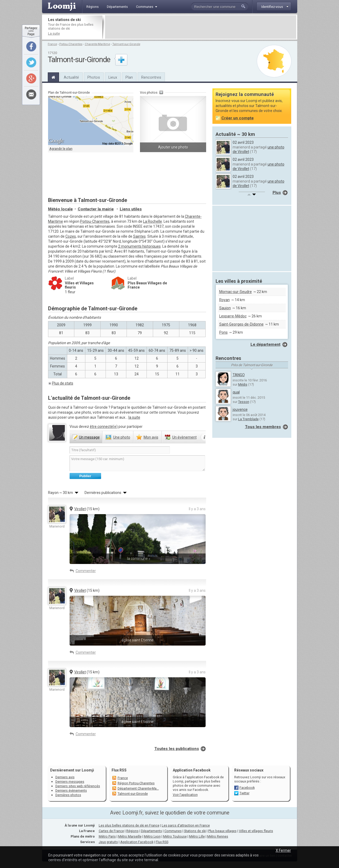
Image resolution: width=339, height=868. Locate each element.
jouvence (240, 409)
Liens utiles (131, 209)
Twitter (244, 793)
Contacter (96, 209)
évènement (184, 437)
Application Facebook (137, 842)
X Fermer (283, 850)
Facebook (247, 788)
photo (122, 437)
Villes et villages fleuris (256, 831)
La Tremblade (248, 419)
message (89, 437)
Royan (225, 300)
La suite (54, 33)
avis (151, 437)
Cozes (71, 236)
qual (236, 392)
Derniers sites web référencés (78, 786)
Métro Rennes (218, 836)
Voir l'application (185, 795)
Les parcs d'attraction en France (186, 825)
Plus (277, 193)
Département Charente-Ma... (138, 788)
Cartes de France (111, 831)
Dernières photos (68, 795)
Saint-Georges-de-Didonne (241, 324)
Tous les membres (263, 427)
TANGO (239, 375)
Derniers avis (65, 777)
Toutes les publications (177, 749)
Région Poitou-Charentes (136, 783)
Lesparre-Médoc (233, 316)
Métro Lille (197, 836)
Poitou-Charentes (71, 44)
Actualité (71, 77)
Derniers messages (70, 782)
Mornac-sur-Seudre (236, 292)
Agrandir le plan (61, 149)
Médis (243, 384)
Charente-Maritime (97, 44)
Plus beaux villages (222, 831)
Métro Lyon (152, 836)
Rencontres (151, 77)
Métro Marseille (130, 836)
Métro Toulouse (175, 836)
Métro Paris (107, 836)
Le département (265, 344)
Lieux (113, 77)
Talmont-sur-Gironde (126, 44)
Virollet (80, 509)
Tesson (244, 402)
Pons (223, 332)
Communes (173, 831)
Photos (94, 77)
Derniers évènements (71, 790)
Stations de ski (195, 831)
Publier (85, 476)
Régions (132, 831)
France (52, 44)
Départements (152, 831)
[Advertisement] (201, 27)
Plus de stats (63, 383)
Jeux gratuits (108, 842)
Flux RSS (119, 770)
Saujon (225, 308)
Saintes (139, 236)
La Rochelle (153, 221)
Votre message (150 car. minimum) (137, 463)
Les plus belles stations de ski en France (129, 825)
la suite (134, 417)
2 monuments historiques (139, 246)
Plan (129, 77)
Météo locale (60, 209)
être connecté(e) (104, 427)
